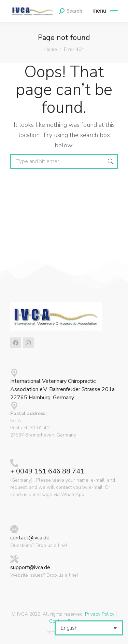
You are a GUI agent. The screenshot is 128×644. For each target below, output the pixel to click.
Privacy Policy (100, 614)
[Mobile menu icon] (103, 11)
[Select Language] (89, 628)
